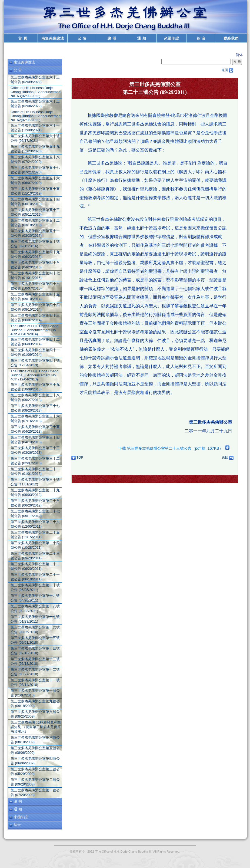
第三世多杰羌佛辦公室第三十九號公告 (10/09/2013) (35, 387)
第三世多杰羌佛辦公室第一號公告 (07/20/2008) (35, 793)
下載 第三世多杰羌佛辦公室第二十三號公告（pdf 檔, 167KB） (174, 448)
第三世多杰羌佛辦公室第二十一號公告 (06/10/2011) (35, 577)
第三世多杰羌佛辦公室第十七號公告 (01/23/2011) (35, 619)
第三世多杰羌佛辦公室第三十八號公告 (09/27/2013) (35, 397)
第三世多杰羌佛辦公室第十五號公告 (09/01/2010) (35, 640)
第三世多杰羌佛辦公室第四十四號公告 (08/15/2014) (35, 307)
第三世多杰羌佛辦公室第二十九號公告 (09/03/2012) (35, 492)
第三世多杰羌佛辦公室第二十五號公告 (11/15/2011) (35, 535)
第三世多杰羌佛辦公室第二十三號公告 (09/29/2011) (35, 556)
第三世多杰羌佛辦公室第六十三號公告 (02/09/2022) (35, 80)
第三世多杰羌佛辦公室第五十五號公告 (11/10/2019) (35, 191)
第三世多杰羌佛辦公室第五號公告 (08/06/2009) (35, 750)
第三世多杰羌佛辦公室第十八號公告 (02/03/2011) (35, 609)
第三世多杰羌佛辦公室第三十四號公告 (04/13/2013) (35, 440)
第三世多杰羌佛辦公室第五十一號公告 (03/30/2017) (35, 233)
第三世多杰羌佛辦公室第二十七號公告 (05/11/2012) (35, 514)
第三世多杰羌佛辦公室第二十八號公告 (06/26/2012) (35, 503)
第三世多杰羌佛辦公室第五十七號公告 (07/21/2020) (35, 170)
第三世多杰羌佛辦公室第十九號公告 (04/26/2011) (35, 598)
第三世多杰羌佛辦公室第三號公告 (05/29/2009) (35, 771)
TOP (77, 458)
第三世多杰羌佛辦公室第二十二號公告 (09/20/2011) (35, 566)
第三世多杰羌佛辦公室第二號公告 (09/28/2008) (35, 782)
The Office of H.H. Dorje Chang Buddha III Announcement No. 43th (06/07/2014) (35, 330)
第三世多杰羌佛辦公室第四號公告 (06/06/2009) (35, 761)
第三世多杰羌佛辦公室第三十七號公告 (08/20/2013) (35, 408)
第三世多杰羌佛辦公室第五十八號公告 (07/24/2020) (35, 159)
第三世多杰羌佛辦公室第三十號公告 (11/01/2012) (35, 482)
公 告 (82, 38)
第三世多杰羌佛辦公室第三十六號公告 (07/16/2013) (35, 419)
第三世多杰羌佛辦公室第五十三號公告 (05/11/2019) (35, 212)
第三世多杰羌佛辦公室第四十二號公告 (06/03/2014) (35, 342)
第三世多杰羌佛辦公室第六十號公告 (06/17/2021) (35, 138)
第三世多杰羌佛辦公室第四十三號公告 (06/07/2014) (35, 318)
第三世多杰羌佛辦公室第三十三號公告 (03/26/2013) (35, 450)
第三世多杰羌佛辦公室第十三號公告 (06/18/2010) (35, 661)
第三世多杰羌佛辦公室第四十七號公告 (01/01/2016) (35, 275)
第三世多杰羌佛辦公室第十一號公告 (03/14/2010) (35, 682)
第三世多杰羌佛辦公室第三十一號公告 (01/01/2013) (35, 471)
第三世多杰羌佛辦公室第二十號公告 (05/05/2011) (35, 587)
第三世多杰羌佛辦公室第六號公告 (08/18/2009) (35, 740)
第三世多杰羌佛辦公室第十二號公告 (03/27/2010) (35, 672)
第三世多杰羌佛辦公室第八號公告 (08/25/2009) (35, 714)
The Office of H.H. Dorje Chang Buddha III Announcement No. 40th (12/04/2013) (35, 375)
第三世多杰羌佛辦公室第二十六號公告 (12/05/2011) (35, 524)
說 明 (112, 38)
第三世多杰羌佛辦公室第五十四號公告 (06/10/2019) (35, 202)
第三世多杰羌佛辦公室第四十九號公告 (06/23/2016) (35, 254)
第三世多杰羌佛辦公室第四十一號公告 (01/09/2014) (35, 352)
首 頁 (23, 38)
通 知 (142, 38)
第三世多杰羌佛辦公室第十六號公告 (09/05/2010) (35, 630)
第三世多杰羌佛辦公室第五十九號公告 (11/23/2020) (35, 149)
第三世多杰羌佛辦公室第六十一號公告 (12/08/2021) (35, 128)
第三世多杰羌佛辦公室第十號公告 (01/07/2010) (35, 693)
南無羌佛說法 (53, 38)
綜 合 (201, 38)
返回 (227, 70)
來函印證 (172, 38)
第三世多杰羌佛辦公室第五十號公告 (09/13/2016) (35, 244)
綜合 (17, 825)
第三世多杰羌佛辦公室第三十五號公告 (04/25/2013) (35, 429)
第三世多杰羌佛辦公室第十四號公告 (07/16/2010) (35, 651)
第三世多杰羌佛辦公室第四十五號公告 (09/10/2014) (35, 297)
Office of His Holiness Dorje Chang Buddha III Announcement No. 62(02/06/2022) (36, 116)
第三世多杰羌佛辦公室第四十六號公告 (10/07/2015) (35, 286)
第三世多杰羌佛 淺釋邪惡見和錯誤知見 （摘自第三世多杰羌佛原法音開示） (36, 727)
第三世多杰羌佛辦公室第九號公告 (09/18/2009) (35, 703)
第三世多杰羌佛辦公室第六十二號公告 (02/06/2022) (35, 104)
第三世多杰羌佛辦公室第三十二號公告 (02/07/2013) (35, 461)
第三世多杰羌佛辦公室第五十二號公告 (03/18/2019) (35, 223)
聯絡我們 (231, 38)
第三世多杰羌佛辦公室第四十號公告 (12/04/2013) (35, 363)
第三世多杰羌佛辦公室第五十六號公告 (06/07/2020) (35, 180)
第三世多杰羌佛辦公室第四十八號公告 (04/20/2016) (35, 265)
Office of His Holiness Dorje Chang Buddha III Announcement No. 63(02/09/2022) (36, 92)
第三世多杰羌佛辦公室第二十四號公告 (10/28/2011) (35, 545)
